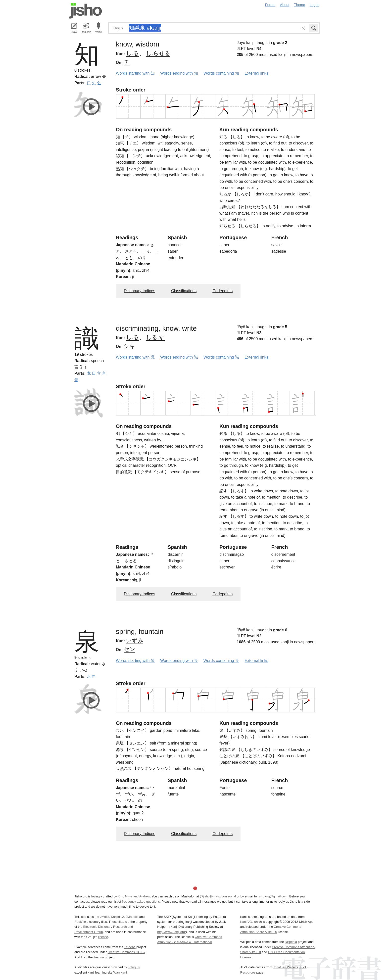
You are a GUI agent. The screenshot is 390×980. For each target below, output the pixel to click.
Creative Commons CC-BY (126, 952)
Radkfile (80, 922)
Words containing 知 (221, 73)
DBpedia (291, 942)
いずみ (135, 640)
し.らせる (158, 53)
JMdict (105, 917)
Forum (270, 5)
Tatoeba (130, 947)
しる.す (155, 337)
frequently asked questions (141, 902)
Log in (315, 5)
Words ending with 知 (179, 73)
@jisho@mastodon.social (218, 896)
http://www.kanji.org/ (171, 932)
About (285, 5)
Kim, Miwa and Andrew (134, 896)
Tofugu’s (134, 967)
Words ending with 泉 (179, 661)
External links (256, 73)
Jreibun (99, 957)
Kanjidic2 (117, 917)
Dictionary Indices (140, 291)
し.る (133, 53)
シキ (130, 346)
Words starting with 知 (135, 73)
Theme (300, 5)
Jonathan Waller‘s (286, 967)
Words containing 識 (221, 357)
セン (130, 649)
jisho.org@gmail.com (273, 896)
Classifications (184, 291)
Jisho (86, 11)
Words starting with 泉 (135, 661)
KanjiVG (246, 922)
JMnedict (132, 917)
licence (103, 937)
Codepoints (222, 291)
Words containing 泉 (221, 661)
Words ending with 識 (179, 357)
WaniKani (120, 972)
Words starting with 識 (135, 357)
